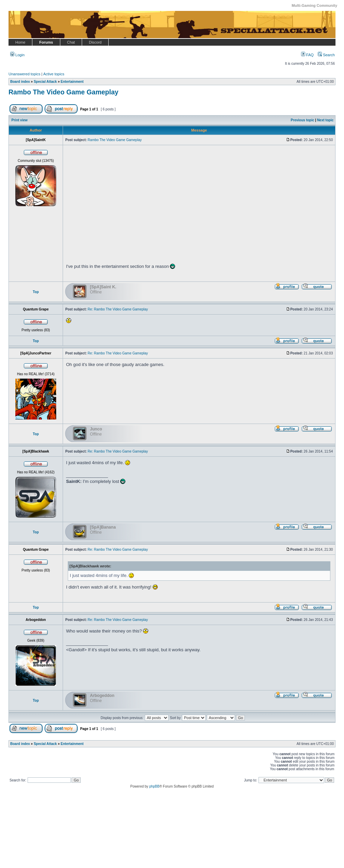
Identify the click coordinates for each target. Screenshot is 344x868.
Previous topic (303, 120)
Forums (46, 42)
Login (17, 55)
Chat (71, 42)
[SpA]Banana (103, 527)
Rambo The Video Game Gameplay (64, 92)
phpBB (154, 786)
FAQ (307, 55)
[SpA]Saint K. (103, 287)
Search (326, 55)
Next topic (325, 120)
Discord (95, 42)
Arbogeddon (102, 696)
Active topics (54, 74)
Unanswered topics (25, 74)
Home (20, 42)
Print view (20, 120)
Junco (96, 429)
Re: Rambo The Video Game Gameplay (118, 309)
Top (36, 292)
